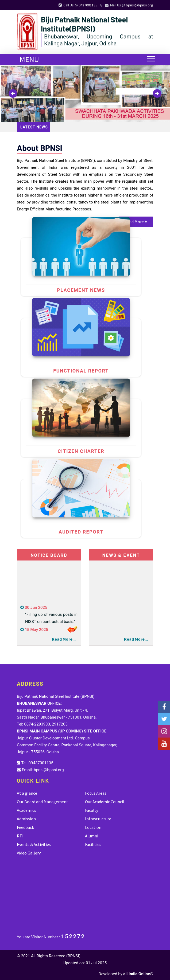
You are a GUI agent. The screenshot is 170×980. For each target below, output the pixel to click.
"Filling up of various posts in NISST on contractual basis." (51, 620)
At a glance (27, 793)
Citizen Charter (81, 451)
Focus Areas (96, 793)
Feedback (25, 827)
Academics (26, 810)
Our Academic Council (105, 802)
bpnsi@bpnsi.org (140, 5)
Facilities (93, 844)
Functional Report (81, 371)
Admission (26, 819)
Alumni (92, 836)
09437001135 (41, 763)
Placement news (81, 290)
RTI (20, 836)
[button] (148, 56)
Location (93, 827)
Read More (136, 222)
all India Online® (138, 974)
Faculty (92, 810)
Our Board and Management (42, 802)
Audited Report (81, 532)
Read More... (64, 639)
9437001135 (88, 5)
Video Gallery (29, 853)
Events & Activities (34, 844)
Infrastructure (98, 819)
